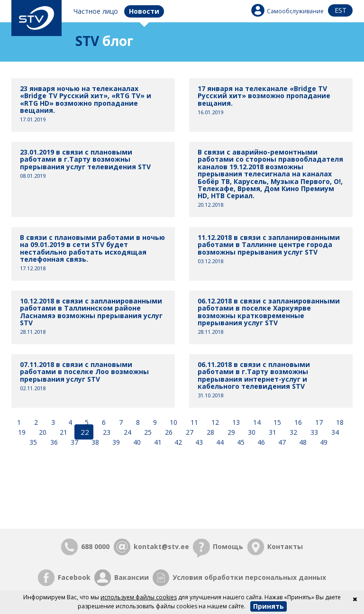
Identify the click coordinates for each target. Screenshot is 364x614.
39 (115, 441)
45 (240, 441)
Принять (268, 606)
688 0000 (95, 546)
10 (173, 422)
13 (235, 422)
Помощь (228, 546)
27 (188, 432)
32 (291, 432)
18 (339, 422)
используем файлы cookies (139, 597)
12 (214, 422)
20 (43, 432)
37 (73, 441)
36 (53, 441)
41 (157, 441)
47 (281, 441)
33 (312, 432)
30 (250, 432)
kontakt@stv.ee (161, 546)
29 (229, 432)
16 (297, 422)
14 (256, 422)
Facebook (74, 577)
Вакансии (132, 577)
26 (167, 432)
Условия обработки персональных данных (249, 577)
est (341, 10)
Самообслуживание (295, 11)
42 (177, 441)
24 (126, 432)
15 (276, 422)
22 (84, 432)
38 (94, 441)
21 (64, 432)
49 (323, 441)
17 (318, 422)
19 (23, 432)
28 (209, 432)
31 (271, 432)
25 (146, 432)
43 (198, 441)
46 (260, 441)
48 (302, 441)
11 (193, 422)
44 (219, 441)
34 (333, 432)
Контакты (285, 546)
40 (136, 441)
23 (105, 432)
